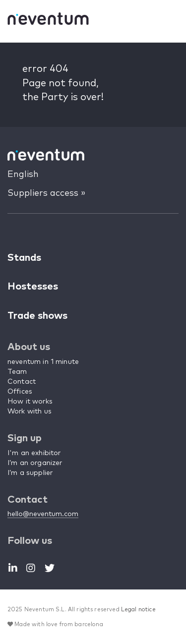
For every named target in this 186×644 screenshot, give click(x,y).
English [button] (23, 175)
